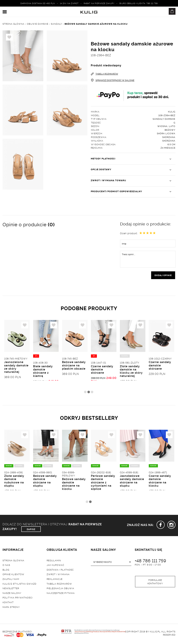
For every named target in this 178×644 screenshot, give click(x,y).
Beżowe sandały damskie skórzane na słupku (45, 482)
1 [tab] (85, 393)
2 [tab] (89, 393)
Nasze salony (12, 594)
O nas (6, 566)
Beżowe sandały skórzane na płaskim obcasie (74, 366)
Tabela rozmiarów (59, 584)
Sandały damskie (164, 119)
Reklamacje (55, 580)
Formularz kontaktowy (155, 583)
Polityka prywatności (18, 598)
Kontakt (8, 603)
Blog (6, 570)
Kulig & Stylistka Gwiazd (19, 584)
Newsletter (11, 589)
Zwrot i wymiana (58, 575)
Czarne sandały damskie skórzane (102, 370)
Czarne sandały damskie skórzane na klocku (160, 482)
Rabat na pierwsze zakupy (99, 3)
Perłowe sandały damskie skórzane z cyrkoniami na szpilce (103, 483)
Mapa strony (11, 608)
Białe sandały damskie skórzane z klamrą (43, 372)
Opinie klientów (13, 575)
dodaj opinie (163, 275)
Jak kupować (55, 566)
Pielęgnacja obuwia (60, 589)
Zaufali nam (11, 580)
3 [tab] (92, 393)
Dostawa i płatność (60, 570)
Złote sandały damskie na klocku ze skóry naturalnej (131, 372)
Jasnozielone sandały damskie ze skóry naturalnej (16, 368)
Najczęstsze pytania (61, 594)
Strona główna (13, 561)
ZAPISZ (31, 530)
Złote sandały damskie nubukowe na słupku (14, 482)
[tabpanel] (17, 355)
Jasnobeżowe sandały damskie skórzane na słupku (132, 482)
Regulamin (54, 561)
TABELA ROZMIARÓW (104, 74)
